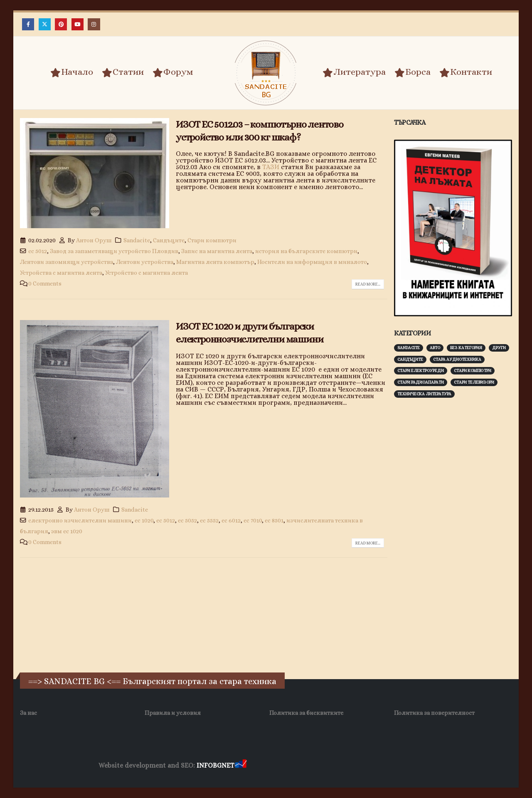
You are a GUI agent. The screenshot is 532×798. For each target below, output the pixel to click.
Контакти (466, 72)
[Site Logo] (266, 73)
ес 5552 (209, 520)
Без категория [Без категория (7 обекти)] (466, 348)
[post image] (95, 173)
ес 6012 (231, 520)
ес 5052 (187, 520)
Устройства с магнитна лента (61, 273)
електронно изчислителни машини (80, 520)
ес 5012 (38, 251)
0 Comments (45, 283)
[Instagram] (94, 24)
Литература (354, 72)
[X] (45, 24)
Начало (72, 72)
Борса (413, 72)
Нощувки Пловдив (404, 766)
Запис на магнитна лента (217, 251)
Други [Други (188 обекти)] (499, 348)
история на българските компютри (306, 251)
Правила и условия (173, 713)
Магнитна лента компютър (215, 262)
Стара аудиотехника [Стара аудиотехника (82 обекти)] (457, 359)
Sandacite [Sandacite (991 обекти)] (409, 348)
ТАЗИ (271, 167)
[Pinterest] (61, 24)
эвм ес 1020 (67, 531)
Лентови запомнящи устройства (66, 262)
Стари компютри (212, 240)
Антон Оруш (94, 240)
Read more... (368, 284)
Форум (173, 72)
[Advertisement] (456, 534)
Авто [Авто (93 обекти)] (435, 348)
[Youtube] (78, 24)
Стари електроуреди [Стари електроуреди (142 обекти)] (421, 371)
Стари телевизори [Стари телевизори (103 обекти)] (474, 382)
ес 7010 (253, 520)
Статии (123, 72)
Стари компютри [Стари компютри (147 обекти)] (473, 371)
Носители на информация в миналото (312, 262)
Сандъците (169, 240)
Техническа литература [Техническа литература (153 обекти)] (424, 394)
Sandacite (137, 240)
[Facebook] (28, 24)
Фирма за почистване (343, 766)
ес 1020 (144, 520)
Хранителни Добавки (278, 766)
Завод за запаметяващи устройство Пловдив (114, 251)
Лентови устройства (145, 262)
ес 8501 (274, 520)
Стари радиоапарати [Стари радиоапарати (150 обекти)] (421, 382)
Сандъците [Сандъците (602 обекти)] (410, 359)
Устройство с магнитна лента (147, 273)
